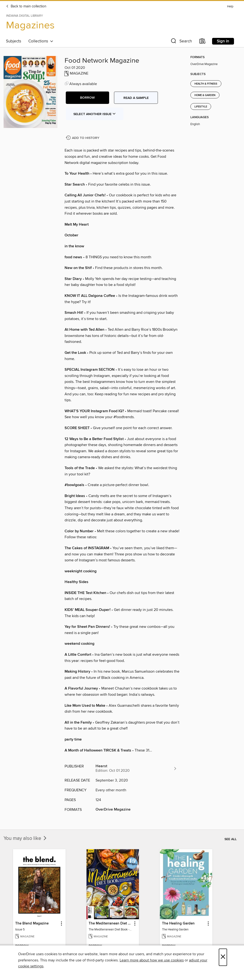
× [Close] (223, 957)
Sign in (223, 41)
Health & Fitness (206, 84)
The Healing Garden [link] (178, 924)
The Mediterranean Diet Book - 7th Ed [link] (110, 924)
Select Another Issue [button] (95, 114)
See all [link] (231, 839)
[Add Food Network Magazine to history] (83, 138)
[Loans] (203, 42)
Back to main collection (26, 6)
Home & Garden (205, 95)
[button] (181, 42)
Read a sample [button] (136, 98)
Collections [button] (41, 41)
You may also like (25, 838)
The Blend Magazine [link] (32, 924)
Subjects (14, 41)
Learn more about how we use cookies (152, 960)
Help (230, 7)
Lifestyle (201, 107)
